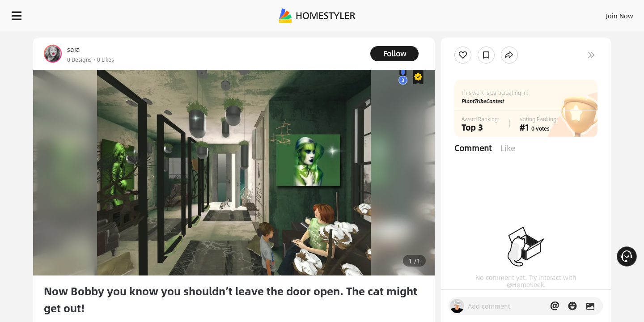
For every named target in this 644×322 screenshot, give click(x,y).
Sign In (479, 13)
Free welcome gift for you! (458, 38)
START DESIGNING (600, 13)
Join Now (512, 13)
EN (543, 13)
